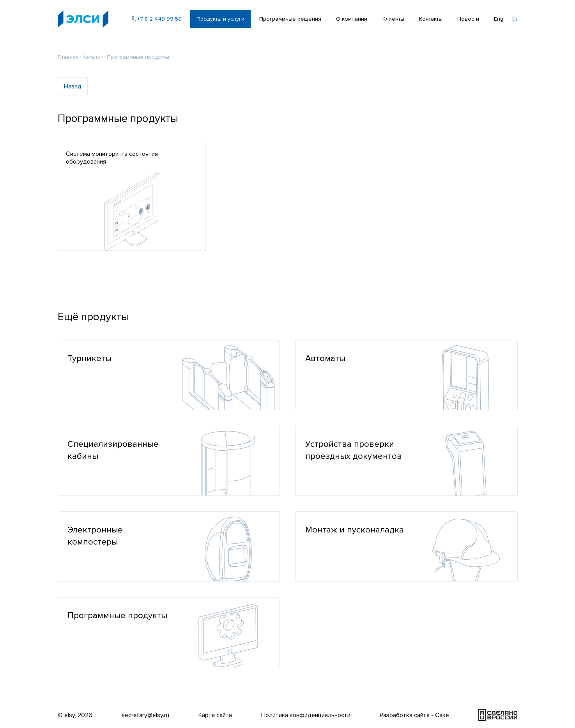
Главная (68, 57)
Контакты (431, 19)
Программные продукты (138, 57)
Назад (73, 86)
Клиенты (393, 19)
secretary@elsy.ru (145, 715)
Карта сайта (215, 715)
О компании (352, 19)
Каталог (93, 57)
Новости (468, 19)
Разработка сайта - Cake (414, 715)
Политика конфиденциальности (306, 715)
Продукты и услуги (220, 19)
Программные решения (290, 19)
